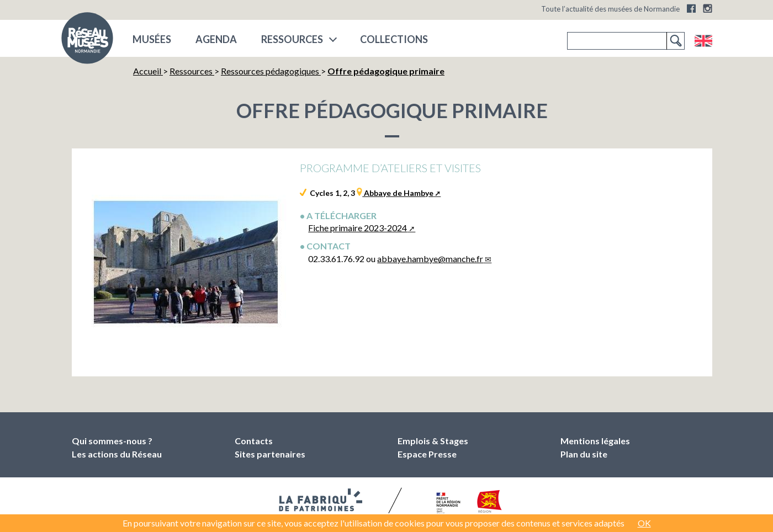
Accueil (148, 71)
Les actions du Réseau (117, 454)
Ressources (292, 39)
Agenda (216, 39)
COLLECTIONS (394, 39)
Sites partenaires (270, 454)
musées (152, 39)
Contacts (254, 441)
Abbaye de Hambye (398, 193)
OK (644, 523)
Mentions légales (595, 441)
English (703, 41)
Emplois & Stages (433, 441)
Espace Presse (427, 454)
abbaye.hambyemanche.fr (430, 259)
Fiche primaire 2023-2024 (358, 228)
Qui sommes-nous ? (112, 441)
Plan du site (584, 454)
